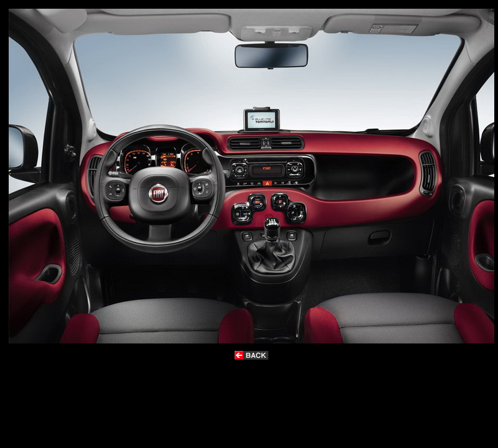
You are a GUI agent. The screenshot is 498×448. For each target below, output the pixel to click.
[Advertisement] (239, 399)
